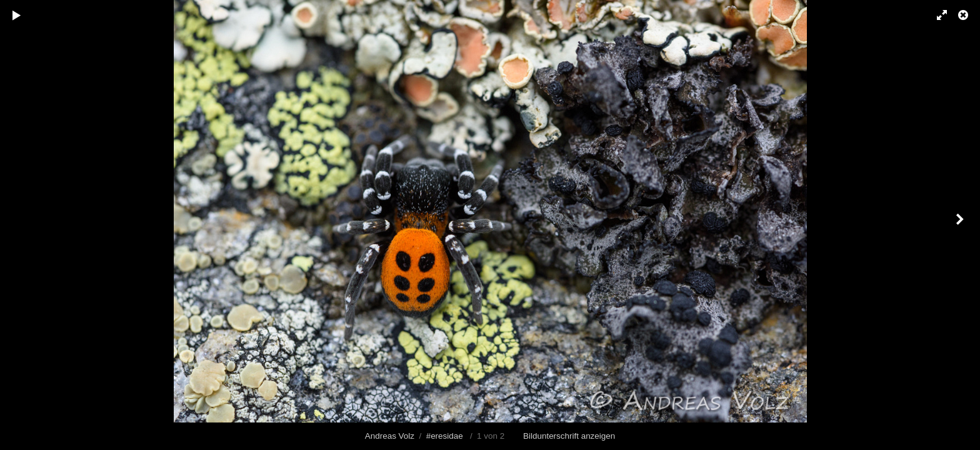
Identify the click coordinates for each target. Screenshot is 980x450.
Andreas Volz (390, 436)
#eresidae (445, 436)
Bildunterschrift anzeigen (569, 436)
